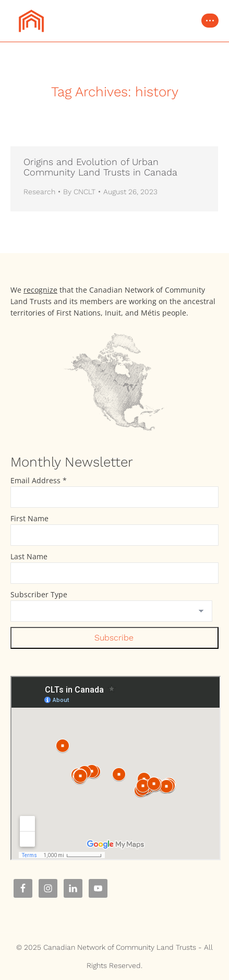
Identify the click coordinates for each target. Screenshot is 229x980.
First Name (29, 518)
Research (39, 192)
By (79, 192)
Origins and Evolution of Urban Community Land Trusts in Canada (100, 167)
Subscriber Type (39, 594)
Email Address (39, 480)
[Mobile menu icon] (210, 21)
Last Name (29, 556)
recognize (40, 290)
